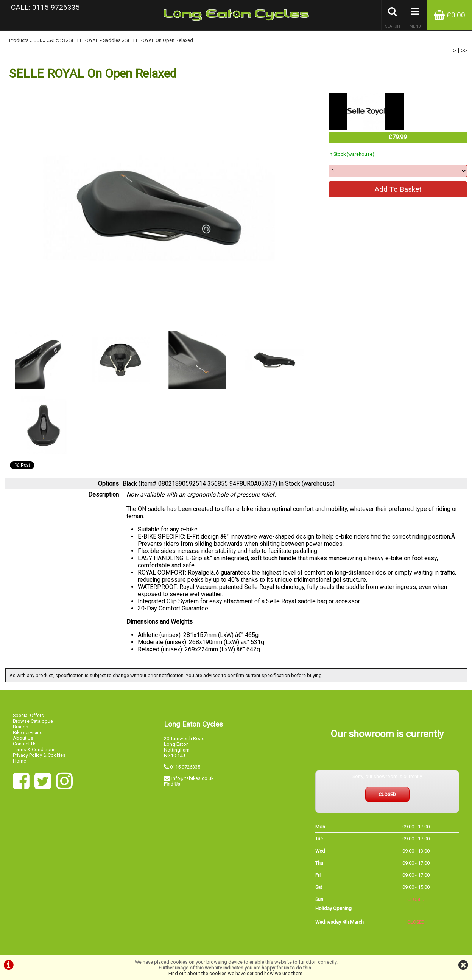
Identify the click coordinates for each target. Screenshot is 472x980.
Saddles (112, 40)
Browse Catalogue (33, 721)
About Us (23, 738)
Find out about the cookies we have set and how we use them (235, 973)
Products (19, 40)
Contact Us (25, 744)
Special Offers (28, 715)
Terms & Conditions (34, 749)
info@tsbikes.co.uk (192, 778)
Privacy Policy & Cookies (39, 755)
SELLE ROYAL (84, 40)
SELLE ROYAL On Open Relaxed (159, 40)
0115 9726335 (185, 767)
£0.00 (449, 15)
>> (464, 50)
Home (19, 761)
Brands (21, 727)
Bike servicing (28, 732)
